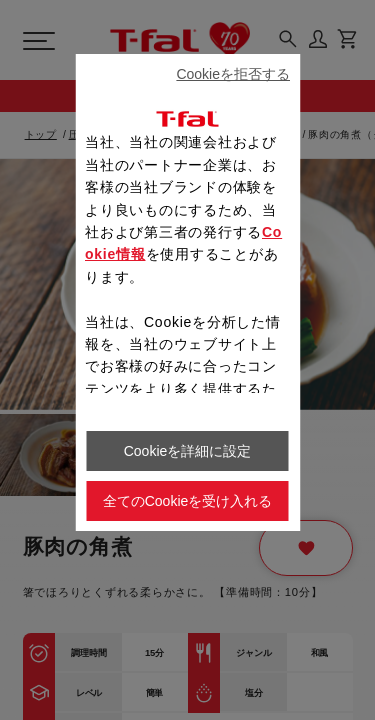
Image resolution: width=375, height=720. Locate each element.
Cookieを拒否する (233, 74)
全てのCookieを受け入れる (188, 501)
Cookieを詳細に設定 (188, 451)
